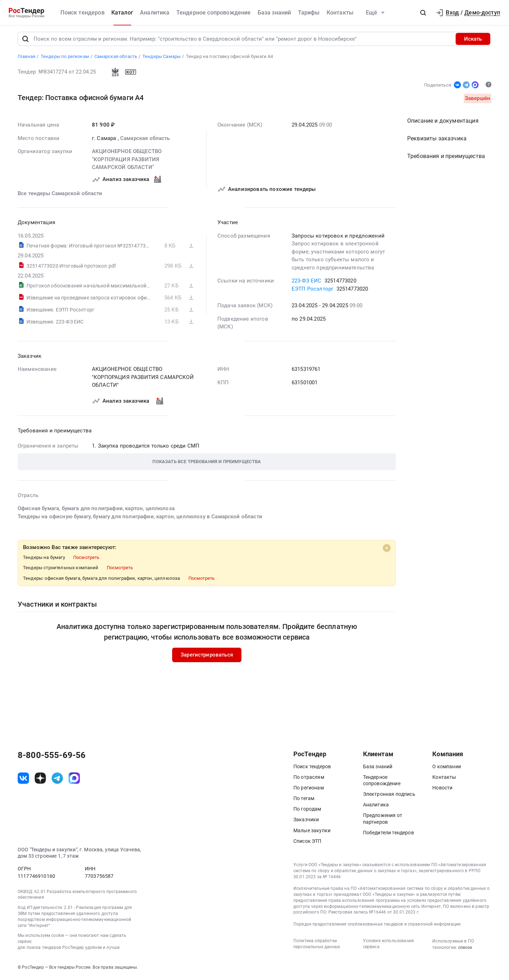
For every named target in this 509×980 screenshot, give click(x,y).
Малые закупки (312, 832)
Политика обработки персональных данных (317, 945)
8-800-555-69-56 (52, 756)
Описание (443, 122)
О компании (447, 768)
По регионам (309, 789)
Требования (446, 157)
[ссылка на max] (74, 780)
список (465, 949)
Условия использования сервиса (388, 945)
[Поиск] (25, 40)
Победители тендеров (388, 834)
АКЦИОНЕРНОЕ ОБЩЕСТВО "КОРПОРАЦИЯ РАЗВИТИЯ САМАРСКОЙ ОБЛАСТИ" (127, 161)
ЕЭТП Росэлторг (312, 290)
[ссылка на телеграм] (57, 780)
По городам (307, 810)
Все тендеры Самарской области (60, 194)
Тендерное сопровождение (214, 13)
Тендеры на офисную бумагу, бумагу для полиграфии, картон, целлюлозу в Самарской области (140, 518)
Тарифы (309, 13)
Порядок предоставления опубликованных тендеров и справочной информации (377, 926)
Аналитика (155, 13)
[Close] (387, 549)
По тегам (304, 800)
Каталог (122, 13)
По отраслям (309, 778)
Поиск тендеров (82, 13)
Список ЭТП (308, 842)
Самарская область (145, 139)
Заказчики (306, 821)
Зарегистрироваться (207, 656)
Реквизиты (437, 140)
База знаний (274, 13)
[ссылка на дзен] (40, 780)
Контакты (340, 13)
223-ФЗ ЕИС (307, 282)
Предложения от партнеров (383, 820)
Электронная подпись (389, 795)
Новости (442, 789)
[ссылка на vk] (23, 780)
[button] (423, 13)
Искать (473, 40)
